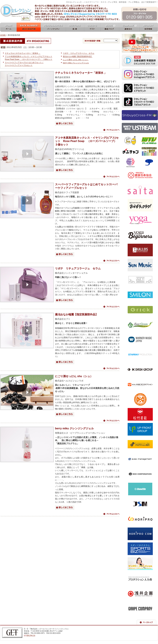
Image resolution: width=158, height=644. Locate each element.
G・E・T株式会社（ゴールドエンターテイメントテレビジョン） (12, 633)
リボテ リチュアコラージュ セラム (79, 53)
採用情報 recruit (149, 27)
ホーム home (8, 27)
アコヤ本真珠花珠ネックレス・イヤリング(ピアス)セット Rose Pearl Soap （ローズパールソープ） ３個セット (87, 141)
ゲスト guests (92, 27)
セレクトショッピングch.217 (149, 152)
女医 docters (75, 27)
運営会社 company (129, 27)
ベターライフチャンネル (131, 162)
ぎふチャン (131, 152)
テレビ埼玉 (131, 141)
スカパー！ (149, 162)
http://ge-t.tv (31, 635)
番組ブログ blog (110, 27)
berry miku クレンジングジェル (76, 63)
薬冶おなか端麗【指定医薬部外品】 (78, 56)
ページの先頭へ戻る (146, 622)
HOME (3, 35)
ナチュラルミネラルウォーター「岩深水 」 (23, 53)
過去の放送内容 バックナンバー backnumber (29, 27)
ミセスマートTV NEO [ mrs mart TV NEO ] (79, 4)
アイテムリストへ (111, 130)
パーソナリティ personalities (53, 27)
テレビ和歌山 (149, 141)
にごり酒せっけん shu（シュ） (76, 60)
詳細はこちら (65, 123)
